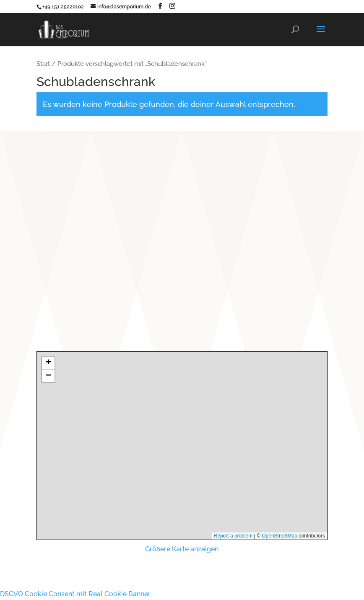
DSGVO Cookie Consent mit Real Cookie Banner (75, 594)
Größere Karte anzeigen (182, 549)
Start (43, 64)
